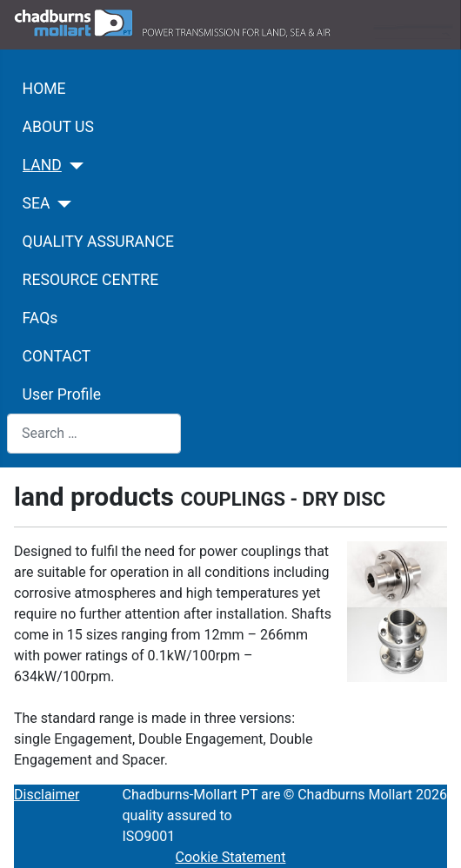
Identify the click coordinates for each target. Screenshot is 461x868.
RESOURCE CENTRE (91, 280)
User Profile (62, 394)
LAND (42, 165)
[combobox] (94, 433)
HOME (44, 89)
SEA (37, 203)
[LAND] (73, 166)
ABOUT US (58, 127)
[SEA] (61, 204)
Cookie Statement (231, 857)
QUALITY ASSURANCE (98, 242)
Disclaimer (47, 795)
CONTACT (57, 356)
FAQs (40, 318)
